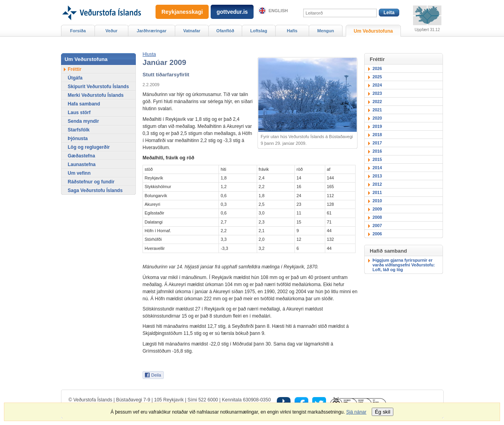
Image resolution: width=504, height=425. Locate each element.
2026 (377, 68)
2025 (377, 77)
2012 (377, 184)
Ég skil (383, 412)
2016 (377, 151)
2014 (377, 168)
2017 (377, 143)
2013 (377, 176)
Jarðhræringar (151, 31)
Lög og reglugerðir (89, 147)
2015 (377, 159)
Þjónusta (78, 139)
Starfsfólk (79, 130)
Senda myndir (83, 121)
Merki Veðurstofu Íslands (96, 95)
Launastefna (82, 164)
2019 (377, 126)
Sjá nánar (356, 412)
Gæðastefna (81, 156)
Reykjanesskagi (182, 12)
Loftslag (259, 31)
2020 (377, 118)
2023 (377, 93)
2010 (377, 201)
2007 (377, 225)
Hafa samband (84, 104)
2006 (377, 234)
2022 (377, 102)
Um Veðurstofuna (373, 31)
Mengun (326, 31)
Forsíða (78, 31)
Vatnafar (192, 31)
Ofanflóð (225, 31)
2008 (377, 217)
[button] (149, 54)
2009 (377, 209)
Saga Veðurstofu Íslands (95, 190)
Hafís (292, 31)
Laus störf (79, 113)
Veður (112, 31)
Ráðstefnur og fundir (91, 182)
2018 (377, 135)
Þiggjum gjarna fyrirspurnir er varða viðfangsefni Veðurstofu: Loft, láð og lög (404, 265)
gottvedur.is (232, 12)
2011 (377, 192)
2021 (377, 110)
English (278, 11)
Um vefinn (79, 173)
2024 (377, 85)
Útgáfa (75, 78)
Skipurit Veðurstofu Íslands (98, 87)
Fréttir (75, 69)
